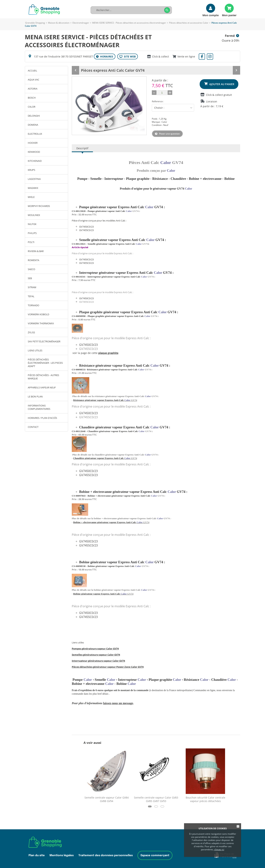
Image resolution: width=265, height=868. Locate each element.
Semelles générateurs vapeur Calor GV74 (96, 655)
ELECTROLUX (35, 134)
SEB (30, 278)
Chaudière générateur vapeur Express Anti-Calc (105, 458)
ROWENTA (33, 260)
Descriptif (82, 148)
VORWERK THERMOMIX (41, 323)
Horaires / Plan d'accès (42, 418)
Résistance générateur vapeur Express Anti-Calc (105, 400)
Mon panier (229, 15)
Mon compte (211, 15)
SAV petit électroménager (44, 341)
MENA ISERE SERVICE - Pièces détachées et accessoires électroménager (129, 23)
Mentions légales (62, 855)
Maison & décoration (59, 23)
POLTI (31, 242)
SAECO (31, 269)
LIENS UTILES (35, 350)
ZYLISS (31, 332)
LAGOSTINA (34, 179)
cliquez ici (219, 849)
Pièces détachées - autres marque (43, 377)
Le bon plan (35, 397)
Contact (33, 427)
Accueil (32, 71)
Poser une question (169, 134)
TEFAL (31, 296)
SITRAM (32, 287)
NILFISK (32, 224)
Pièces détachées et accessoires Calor (189, 23)
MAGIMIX (33, 188)
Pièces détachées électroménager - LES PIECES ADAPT (45, 363)
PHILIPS (32, 233)
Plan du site (37, 855)
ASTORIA (33, 89)
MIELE (31, 197)
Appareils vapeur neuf (42, 387)
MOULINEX (34, 215)
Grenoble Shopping (35, 23)
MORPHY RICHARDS (39, 206)
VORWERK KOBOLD (38, 314)
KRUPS (31, 170)
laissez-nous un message (118, 703)
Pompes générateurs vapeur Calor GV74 (95, 649)
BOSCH (32, 98)
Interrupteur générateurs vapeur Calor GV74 (98, 661)
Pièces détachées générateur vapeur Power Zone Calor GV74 (108, 667)
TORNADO (33, 305)
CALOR (32, 107)
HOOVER (33, 143)
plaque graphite (108, 353)
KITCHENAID (35, 161)
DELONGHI (34, 116)
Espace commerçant (155, 855)
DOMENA (33, 125)
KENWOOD (34, 152)
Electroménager (81, 23)
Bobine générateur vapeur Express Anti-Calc (103, 594)
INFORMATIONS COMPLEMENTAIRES (39, 407)
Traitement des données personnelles (106, 855)
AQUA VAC (33, 80)
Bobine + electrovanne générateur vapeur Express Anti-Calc (111, 522)
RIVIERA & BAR (36, 251)
